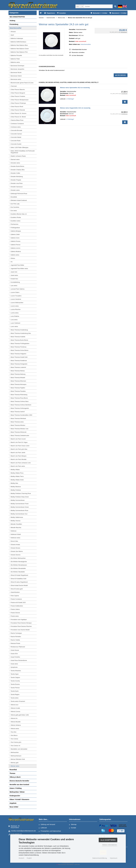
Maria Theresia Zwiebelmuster (20, 435)
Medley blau (14, 483)
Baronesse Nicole (16, 72)
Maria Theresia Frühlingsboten (20, 343)
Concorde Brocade (16, 130)
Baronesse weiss (16, 79)
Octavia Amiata (15, 545)
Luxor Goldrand (15, 323)
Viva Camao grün (16, 742)
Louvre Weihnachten (17, 303)
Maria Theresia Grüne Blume (19, 350)
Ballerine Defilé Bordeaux (18, 42)
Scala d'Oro (14, 654)
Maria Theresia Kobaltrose (19, 361)
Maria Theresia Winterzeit (18, 432)
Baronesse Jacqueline (17, 69)
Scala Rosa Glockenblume (19, 660)
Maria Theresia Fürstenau (19, 347)
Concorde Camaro (16, 134)
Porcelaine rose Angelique (19, 620)
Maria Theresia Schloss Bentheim (21, 405)
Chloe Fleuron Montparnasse (20, 100)
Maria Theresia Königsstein (19, 364)
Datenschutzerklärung (100, 858)
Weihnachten (15, 752)
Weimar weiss (15, 766)
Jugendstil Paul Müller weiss (19, 269)
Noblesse (13, 531)
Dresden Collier (15, 173)
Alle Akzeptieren (108, 840)
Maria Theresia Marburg (18, 374)
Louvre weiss (15, 306)
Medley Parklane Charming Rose (21, 493)
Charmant (14, 86)
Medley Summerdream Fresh (20, 504)
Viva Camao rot (15, 746)
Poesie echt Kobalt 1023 (18, 602)
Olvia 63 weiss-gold (17, 589)
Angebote (13, 803)
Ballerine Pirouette (16, 55)
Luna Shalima (15, 316)
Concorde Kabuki (16, 137)
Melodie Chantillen (16, 524)
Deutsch (21, 858)
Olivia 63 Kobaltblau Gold (18, 579)
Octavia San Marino (17, 551)
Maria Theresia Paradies (18, 391)
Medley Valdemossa (17, 517)
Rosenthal (13, 770)
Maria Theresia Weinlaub (18, 418)
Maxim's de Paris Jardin (18, 453)
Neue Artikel (14, 807)
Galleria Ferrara (15, 241)
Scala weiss (14, 664)
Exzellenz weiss (16, 221)
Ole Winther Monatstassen (19, 565)
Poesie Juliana (15, 609)
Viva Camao (14, 739)
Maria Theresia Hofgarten (18, 354)
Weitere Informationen (110, 845)
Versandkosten (124, 32)
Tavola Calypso (15, 677)
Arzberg (12, 21)
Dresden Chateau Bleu (18, 170)
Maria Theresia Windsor (18, 425)
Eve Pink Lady (15, 204)
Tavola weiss (15, 698)
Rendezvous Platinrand (18, 647)
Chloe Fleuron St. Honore (18, 113)
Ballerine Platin (15, 59)
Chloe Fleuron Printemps (18, 103)
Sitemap (73, 825)
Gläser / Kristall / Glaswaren (19, 799)
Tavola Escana (15, 684)
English (29, 858)
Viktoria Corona (15, 712)
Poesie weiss (15, 616)
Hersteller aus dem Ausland (19, 785)
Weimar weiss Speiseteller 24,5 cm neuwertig (75, 88)
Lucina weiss (15, 313)
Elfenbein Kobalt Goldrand (19, 200)
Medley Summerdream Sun (19, 514)
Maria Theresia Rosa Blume (19, 398)
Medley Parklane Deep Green (20, 497)
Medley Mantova (16, 487)
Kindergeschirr (15, 796)
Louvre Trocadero (16, 296)
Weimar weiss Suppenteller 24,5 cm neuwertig (75, 108)
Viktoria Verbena (16, 725)
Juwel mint (14, 272)
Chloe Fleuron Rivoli (17, 107)
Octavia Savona (16, 555)
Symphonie (14, 667)
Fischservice (14, 224)
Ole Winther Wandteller (18, 572)
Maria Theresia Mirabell (18, 378)
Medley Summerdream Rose (19, 510)
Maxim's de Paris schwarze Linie (21, 463)
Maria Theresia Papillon (18, 388)
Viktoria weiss (15, 729)
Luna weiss (14, 320)
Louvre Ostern (15, 292)
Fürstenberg (14, 24)
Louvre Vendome (16, 299)
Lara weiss (14, 286)
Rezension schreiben (78, 52)
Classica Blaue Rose (17, 120)
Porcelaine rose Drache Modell (20, 630)
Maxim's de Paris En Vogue (19, 442)
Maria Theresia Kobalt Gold (19, 357)
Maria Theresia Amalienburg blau (21, 333)
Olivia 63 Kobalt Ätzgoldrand (19, 575)
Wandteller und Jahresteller (19, 749)
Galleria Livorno (15, 248)
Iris (12, 262)
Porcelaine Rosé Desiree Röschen (21, 626)
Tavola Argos (15, 674)
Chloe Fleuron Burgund (18, 93)
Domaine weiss (15, 163)
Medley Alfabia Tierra (17, 476)
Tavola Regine (15, 694)
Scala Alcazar (15, 650)
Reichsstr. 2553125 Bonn (14, 827)
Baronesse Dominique (17, 66)
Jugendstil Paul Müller (17, 265)
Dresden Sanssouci (17, 187)
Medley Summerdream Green (20, 507)
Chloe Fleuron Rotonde (18, 110)
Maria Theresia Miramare (18, 381)
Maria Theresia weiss (17, 422)
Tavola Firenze (15, 688)
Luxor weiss (14, 326)
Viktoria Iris (14, 718)
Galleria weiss (15, 255)
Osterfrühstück (15, 592)
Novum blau (14, 541)
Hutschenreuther (86, 44)
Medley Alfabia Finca (17, 473)
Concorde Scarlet (16, 144)
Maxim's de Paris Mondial (18, 459)
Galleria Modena (16, 251)
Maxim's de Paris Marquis (18, 456)
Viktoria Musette (16, 722)
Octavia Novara (15, 548)
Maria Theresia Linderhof (18, 367)
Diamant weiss (15, 159)
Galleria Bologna (16, 231)
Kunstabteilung (15, 282)
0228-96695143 (15, 834)
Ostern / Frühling (16, 788)
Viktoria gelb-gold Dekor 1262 (20, 715)
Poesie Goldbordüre (17, 606)
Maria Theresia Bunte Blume (19, 340)
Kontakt (73, 828)
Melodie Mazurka (16, 527)
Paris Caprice (15, 596)
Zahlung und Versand (47, 825)
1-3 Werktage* (70, 99)
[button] (80, 6)
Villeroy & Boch (15, 777)
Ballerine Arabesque (17, 38)
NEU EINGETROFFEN (17, 17)
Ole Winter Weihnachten (18, 558)
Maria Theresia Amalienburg (19, 330)
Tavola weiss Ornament (18, 701)
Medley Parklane (16, 490)
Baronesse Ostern (16, 76)
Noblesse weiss (15, 538)
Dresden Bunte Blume (17, 166)
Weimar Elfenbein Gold (18, 759)
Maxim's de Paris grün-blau (19, 449)
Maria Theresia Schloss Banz (20, 401)
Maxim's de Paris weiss (18, 466)
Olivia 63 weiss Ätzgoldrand (19, 582)
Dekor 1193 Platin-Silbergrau (19, 147)
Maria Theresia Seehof (18, 412)
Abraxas (13, 32)
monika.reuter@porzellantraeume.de (22, 831)
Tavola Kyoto (15, 691)
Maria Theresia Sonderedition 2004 (21, 415)
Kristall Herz (14, 279)
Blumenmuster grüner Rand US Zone (22, 83)
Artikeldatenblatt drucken (79, 49)
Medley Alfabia (15, 470)
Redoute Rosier (15, 643)
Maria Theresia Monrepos (18, 384)
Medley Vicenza (16, 521)
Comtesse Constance (17, 124)
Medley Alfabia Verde (17, 480)
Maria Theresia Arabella (18, 337)
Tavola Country (15, 681)
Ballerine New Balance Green (20, 49)
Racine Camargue (16, 633)
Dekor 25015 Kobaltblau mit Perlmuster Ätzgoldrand (23, 152)
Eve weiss (14, 211)
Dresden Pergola (16, 180)
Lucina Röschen (16, 309)
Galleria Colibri (15, 234)
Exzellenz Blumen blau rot (19, 214)
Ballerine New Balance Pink (19, 52)
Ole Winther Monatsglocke (19, 562)
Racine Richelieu (16, 637)
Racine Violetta (15, 640)
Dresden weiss (15, 190)
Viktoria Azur (15, 705)
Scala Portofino (15, 657)
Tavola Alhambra (16, 671)
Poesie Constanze (16, 599)
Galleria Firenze (16, 245)
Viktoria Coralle (15, 708)
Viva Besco (14, 735)
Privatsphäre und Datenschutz (50, 831)
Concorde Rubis (16, 141)
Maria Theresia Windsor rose (19, 429)
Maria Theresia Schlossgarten (20, 408)
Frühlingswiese (15, 228)
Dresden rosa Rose (17, 183)
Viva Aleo (13, 732)
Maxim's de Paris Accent (18, 439)
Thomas (12, 773)
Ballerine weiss (15, 62)
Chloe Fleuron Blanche (18, 90)
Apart (12, 35)
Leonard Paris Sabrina (17, 289)
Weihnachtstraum (16, 756)
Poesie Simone (15, 613)
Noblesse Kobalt (16, 534)
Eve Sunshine (15, 207)
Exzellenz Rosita (16, 217)
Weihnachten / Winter (17, 792)
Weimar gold (15, 763)
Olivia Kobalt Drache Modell (19, 585)
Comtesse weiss (16, 127)
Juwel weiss (14, 275)
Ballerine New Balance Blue (19, 45)
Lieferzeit (43, 828)
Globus (13, 258)
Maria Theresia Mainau (18, 371)
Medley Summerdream (18, 500)
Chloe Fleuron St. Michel (18, 117)
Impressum (114, 858)
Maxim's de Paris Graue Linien (20, 446)
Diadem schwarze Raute (18, 156)
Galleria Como (15, 238)
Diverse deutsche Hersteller (19, 781)
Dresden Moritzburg (17, 177)
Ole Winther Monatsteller (18, 568)
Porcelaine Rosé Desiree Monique (21, 623)
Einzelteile (14, 197)
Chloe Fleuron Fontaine (18, 96)
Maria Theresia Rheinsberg (19, 395)
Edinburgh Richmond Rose (19, 194)
